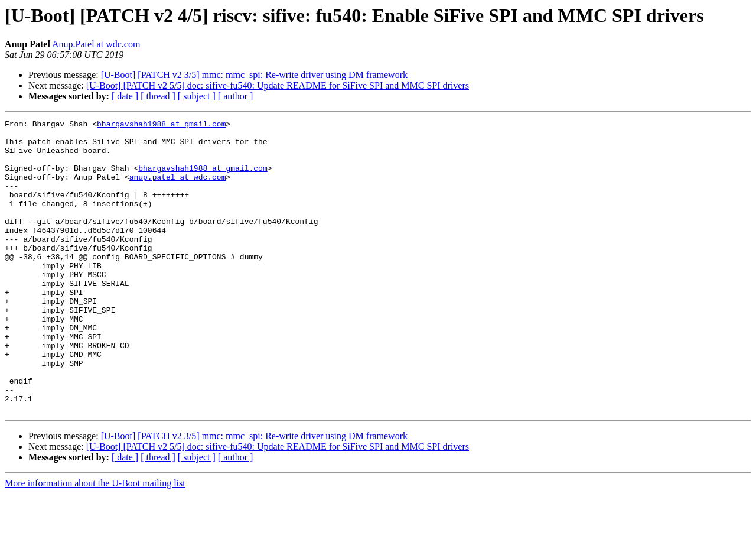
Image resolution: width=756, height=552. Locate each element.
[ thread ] (158, 96)
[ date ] (125, 96)
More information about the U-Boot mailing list (95, 542)
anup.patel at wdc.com (178, 189)
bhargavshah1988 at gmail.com (161, 125)
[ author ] (236, 96)
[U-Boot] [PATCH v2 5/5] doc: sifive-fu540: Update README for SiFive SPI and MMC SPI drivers (278, 85)
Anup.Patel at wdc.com (96, 44)
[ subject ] (197, 96)
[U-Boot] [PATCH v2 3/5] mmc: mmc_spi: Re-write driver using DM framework (254, 75)
